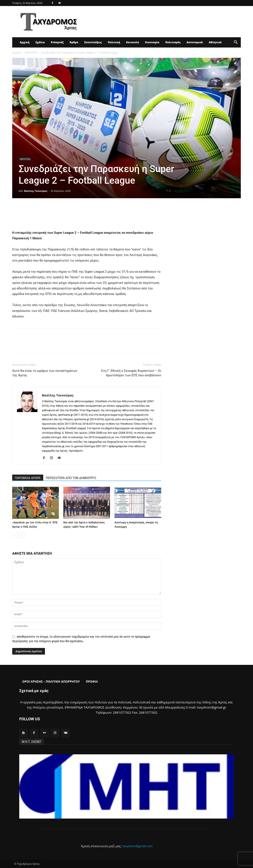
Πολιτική (114, 42)
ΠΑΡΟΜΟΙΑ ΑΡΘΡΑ (28, 478)
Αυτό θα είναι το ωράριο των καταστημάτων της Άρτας (45, 373)
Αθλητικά (215, 42)
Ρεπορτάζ (57, 42)
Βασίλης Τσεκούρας (36, 191)
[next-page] (22, 535)
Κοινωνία (132, 42)
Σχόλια (40, 42)
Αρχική (25, 42)
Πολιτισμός (173, 42)
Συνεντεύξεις (93, 42)
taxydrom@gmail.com (138, 846)
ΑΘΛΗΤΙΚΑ (31, 53)
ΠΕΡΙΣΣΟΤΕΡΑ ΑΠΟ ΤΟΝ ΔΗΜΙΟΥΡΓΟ (71, 478)
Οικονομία (152, 42)
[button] (236, 43)
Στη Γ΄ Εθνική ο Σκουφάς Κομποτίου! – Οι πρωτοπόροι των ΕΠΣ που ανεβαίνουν (131, 373)
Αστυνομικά (195, 42)
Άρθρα (74, 42)
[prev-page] (15, 535)
